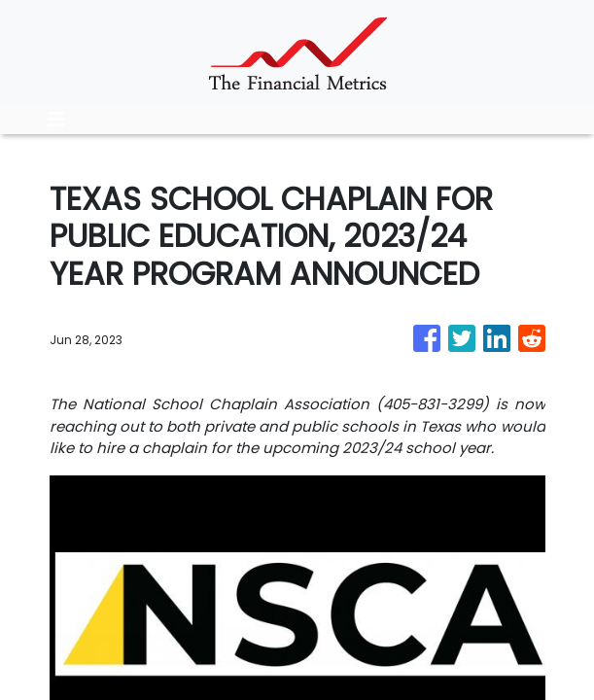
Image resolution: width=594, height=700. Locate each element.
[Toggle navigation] (56, 120)
